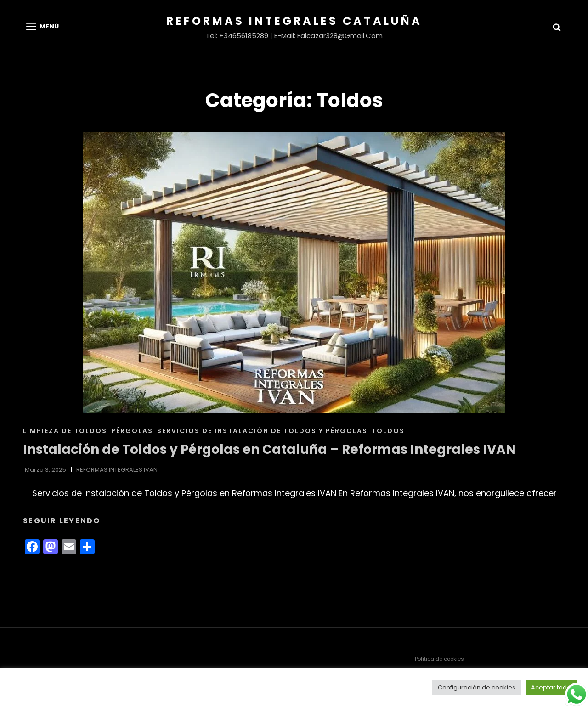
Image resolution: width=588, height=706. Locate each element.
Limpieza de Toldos (65, 431)
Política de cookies (439, 659)
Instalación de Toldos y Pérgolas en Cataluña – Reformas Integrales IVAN (269, 449)
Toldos (388, 431)
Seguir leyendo (76, 521)
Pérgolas (132, 431)
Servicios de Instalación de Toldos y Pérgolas (262, 431)
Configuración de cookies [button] (477, 687)
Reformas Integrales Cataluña (294, 21)
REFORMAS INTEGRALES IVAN (117, 470)
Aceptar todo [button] (551, 687)
